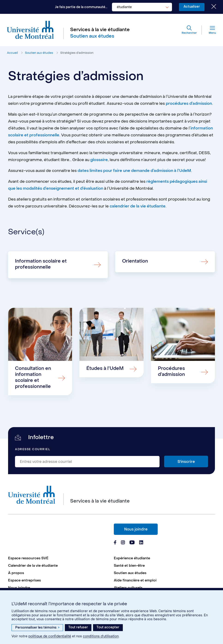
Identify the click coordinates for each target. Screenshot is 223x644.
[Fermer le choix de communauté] (210, 7)
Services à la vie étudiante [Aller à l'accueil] (100, 30)
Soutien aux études (39, 53)
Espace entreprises (24, 580)
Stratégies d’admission (77, 53)
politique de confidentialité (50, 636)
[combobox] (142, 7)
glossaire (99, 160)
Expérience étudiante (132, 558)
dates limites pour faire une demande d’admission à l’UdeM (134, 171)
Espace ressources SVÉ (28, 558)
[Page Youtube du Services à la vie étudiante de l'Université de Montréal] (132, 543)
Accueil (12, 53)
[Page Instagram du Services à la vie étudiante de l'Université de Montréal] (123, 543)
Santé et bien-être (129, 566)
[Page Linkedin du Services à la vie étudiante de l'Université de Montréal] (141, 543)
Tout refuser (78, 627)
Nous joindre (136, 529)
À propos (16, 573)
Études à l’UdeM (105, 368)
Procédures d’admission (171, 371)
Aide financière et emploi (135, 580)
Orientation (135, 261)
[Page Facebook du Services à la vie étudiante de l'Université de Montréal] (115, 543)
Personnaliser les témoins (37, 628)
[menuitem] (59, 558)
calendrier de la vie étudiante (138, 206)
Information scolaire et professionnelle (41, 264)
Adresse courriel (33, 449)
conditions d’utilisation (101, 636)
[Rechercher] (189, 30)
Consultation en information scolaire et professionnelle (33, 377)
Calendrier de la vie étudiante (33, 566)
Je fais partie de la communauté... (81, 7)
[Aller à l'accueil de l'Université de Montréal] (30, 30)
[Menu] (209, 30)
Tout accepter (108, 627)
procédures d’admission (189, 104)
